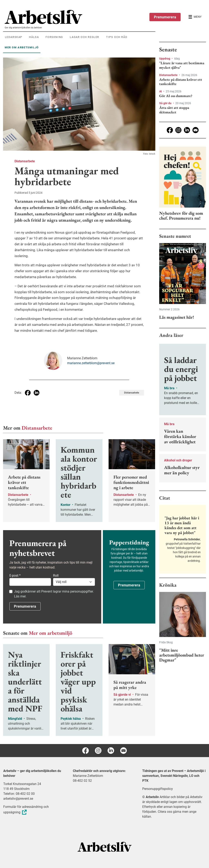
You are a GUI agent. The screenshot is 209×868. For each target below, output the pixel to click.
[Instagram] (178, 130)
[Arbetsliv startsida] (105, 846)
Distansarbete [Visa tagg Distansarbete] (132, 393)
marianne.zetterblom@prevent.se (91, 363)
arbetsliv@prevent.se (18, 799)
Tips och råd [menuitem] (117, 37)
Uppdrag (165, 59)
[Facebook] (170, 130)
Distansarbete (25, 161)
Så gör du (166, 103)
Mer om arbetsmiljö (51, 633)
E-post (15, 576)
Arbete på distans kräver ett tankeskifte (181, 82)
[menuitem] (80, 17)
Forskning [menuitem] (54, 37)
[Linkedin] (187, 130)
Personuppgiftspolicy (158, 789)
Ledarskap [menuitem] (14, 37)
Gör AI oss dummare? (176, 96)
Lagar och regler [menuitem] (84, 37)
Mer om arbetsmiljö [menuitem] (22, 47)
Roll (56, 576)
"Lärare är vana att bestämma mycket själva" (182, 65)
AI (161, 91)
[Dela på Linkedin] (37, 393)
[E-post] (196, 130)
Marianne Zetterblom (88, 776)
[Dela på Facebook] (28, 393)
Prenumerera (165, 17)
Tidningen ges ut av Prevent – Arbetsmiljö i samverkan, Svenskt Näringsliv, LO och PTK (174, 776)
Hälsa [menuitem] (34, 37)
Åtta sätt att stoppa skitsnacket (174, 110)
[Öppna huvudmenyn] (195, 17)
